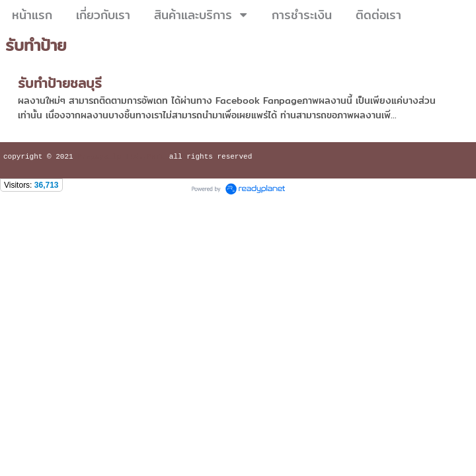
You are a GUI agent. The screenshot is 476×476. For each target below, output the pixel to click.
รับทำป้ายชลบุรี (60, 83)
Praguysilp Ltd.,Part (121, 158)
